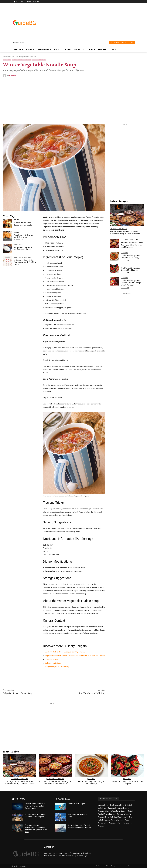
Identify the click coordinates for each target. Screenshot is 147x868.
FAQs (100, 808)
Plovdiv (100, 814)
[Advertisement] (92, 22)
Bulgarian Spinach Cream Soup (57, 667)
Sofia (130, 811)
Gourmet (11, 57)
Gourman (12, 76)
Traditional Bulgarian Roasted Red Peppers (130, 269)
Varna (107, 814)
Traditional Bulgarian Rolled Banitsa (24, 236)
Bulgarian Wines (104, 811)
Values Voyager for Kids (114, 820)
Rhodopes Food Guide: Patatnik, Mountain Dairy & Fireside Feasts (125, 232)
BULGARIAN (19, 240)
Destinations (115, 805)
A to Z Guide (126, 805)
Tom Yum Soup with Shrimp (92, 693)
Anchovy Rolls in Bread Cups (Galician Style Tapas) (65, 652)
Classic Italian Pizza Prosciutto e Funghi (23, 224)
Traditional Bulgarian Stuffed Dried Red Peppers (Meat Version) (132, 282)
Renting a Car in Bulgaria (77, 804)
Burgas (113, 814)
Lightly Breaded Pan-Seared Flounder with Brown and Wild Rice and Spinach (75, 656)
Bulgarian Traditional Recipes (119, 808)
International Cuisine (22, 60)
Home (5, 57)
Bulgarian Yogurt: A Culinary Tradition (23, 249)
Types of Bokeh (52, 659)
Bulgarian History (115, 823)
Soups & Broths (39, 60)
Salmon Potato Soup (53, 663)
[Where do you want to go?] (122, 43)
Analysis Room (103, 805)
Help (105, 808)
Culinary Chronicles (23, 257)
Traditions (19, 245)
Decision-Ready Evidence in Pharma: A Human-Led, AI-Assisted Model (35, 806)
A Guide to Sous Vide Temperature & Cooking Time (25, 262)
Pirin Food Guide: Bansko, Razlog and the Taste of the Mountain (132, 245)
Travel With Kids (111, 817)
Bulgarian (125, 260)
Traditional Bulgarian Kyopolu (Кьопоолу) (130, 256)
